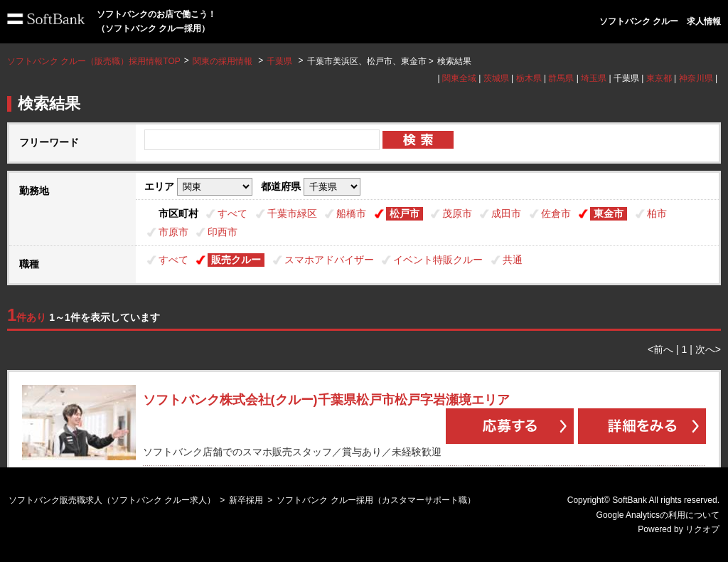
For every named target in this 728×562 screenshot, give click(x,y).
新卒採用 (246, 500)
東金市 (609, 213)
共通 (513, 260)
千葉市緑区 (292, 213)
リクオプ (702, 529)
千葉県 (279, 61)
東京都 (659, 78)
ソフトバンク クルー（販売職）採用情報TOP (94, 61)
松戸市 (405, 213)
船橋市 (351, 213)
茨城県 (496, 78)
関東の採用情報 (224, 61)
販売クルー (236, 260)
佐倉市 (556, 213)
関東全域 (459, 78)
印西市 (223, 232)
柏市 (657, 213)
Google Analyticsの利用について (658, 515)
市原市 (173, 232)
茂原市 (457, 213)
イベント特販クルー (438, 260)
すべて (232, 213)
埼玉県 (594, 78)
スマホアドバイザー (329, 260)
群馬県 (561, 78)
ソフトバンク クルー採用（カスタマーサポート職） (376, 500)
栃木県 (529, 78)
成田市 (506, 213)
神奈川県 (696, 78)
